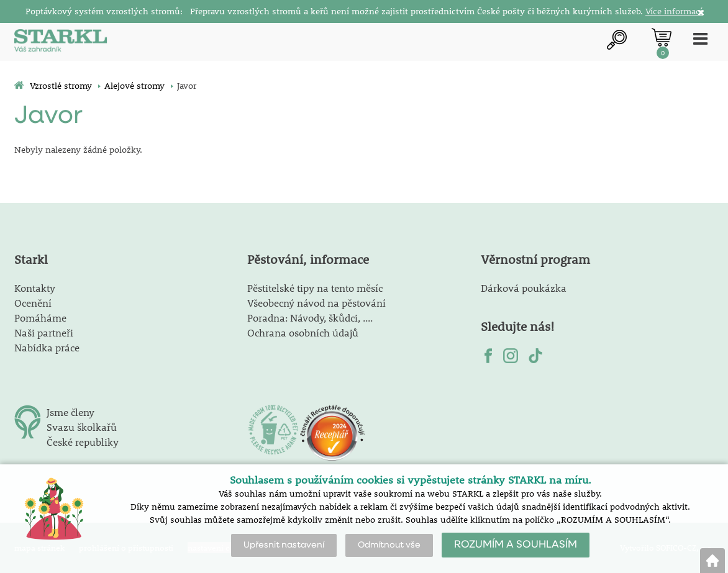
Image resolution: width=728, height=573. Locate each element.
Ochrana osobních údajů (303, 332)
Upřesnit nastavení (284, 545)
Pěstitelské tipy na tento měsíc (315, 288)
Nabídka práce (47, 347)
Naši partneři (44, 332)
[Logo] (61, 42)
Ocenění (33, 303)
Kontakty (35, 288)
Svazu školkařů (82, 427)
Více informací (674, 11)
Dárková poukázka (524, 288)
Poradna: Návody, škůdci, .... (310, 318)
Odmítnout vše (389, 545)
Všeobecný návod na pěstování (316, 303)
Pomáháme (40, 318)
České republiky (83, 442)
